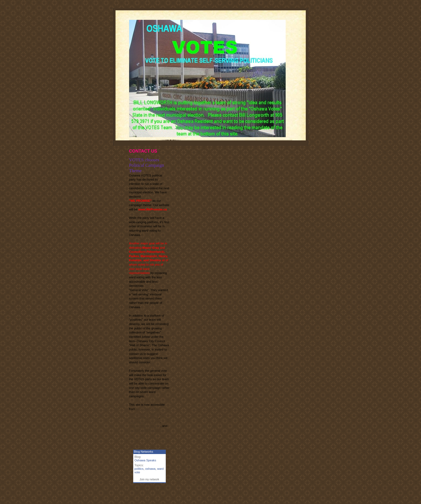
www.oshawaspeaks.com (146, 430)
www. (145, 422)
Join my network (149, 479)
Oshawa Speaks (145, 460)
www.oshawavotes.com (145, 426)
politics (139, 469)
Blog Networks (144, 452)
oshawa (150, 469)
